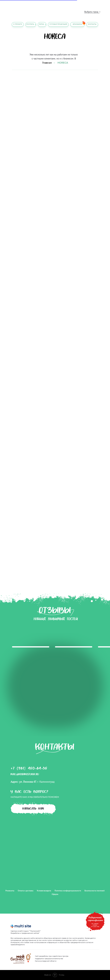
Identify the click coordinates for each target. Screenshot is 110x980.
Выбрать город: (91, 12)
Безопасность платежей (95, 891)
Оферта (55, 894)
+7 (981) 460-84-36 (29, 769)
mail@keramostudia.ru (25, 775)
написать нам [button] (33, 809)
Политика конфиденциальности (68, 891)
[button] (95, 918)
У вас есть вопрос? (29, 792)
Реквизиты (10, 891)
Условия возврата (44, 891)
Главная (47, 63)
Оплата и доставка (26, 891)
